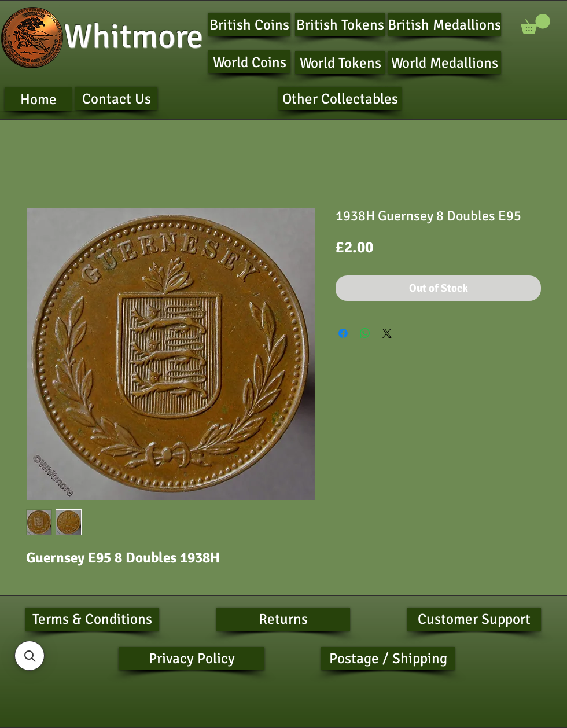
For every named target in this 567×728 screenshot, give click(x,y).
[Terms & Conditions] (92, 619)
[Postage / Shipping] (388, 659)
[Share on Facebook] (343, 333)
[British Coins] (249, 24)
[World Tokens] (340, 62)
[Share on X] (387, 333)
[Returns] (283, 619)
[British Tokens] (340, 24)
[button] (535, 24)
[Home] (38, 99)
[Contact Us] (116, 98)
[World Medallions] (444, 62)
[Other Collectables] (340, 98)
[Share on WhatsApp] (365, 333)
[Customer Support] (474, 619)
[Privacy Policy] (192, 659)
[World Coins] (249, 62)
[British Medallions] (444, 24)
